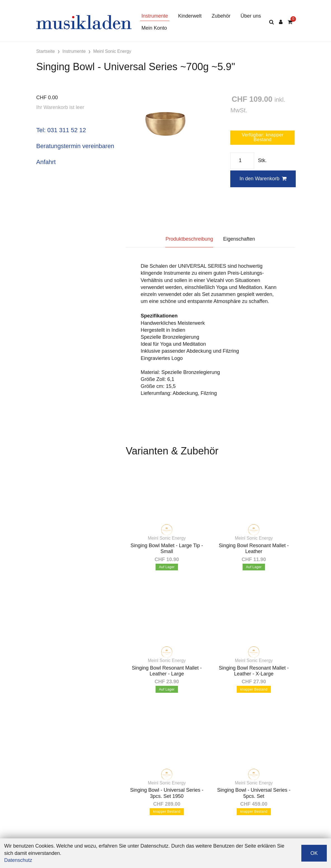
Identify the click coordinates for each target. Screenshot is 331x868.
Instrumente (155, 16)
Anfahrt (46, 162)
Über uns (251, 16)
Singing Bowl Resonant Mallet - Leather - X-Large (254, 671)
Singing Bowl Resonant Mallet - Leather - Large (167, 671)
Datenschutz (18, 860)
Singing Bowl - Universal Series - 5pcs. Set (254, 793)
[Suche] (272, 22)
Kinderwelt (190, 16)
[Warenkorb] (290, 22)
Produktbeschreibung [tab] (189, 239)
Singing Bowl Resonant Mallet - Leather (254, 549)
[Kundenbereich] (281, 22)
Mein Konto (154, 28)
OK (314, 853)
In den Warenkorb (263, 179)
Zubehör (221, 16)
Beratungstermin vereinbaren (75, 146)
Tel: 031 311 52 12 (61, 130)
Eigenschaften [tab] (239, 239)
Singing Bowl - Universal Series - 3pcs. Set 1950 (167, 793)
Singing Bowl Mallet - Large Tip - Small (167, 549)
